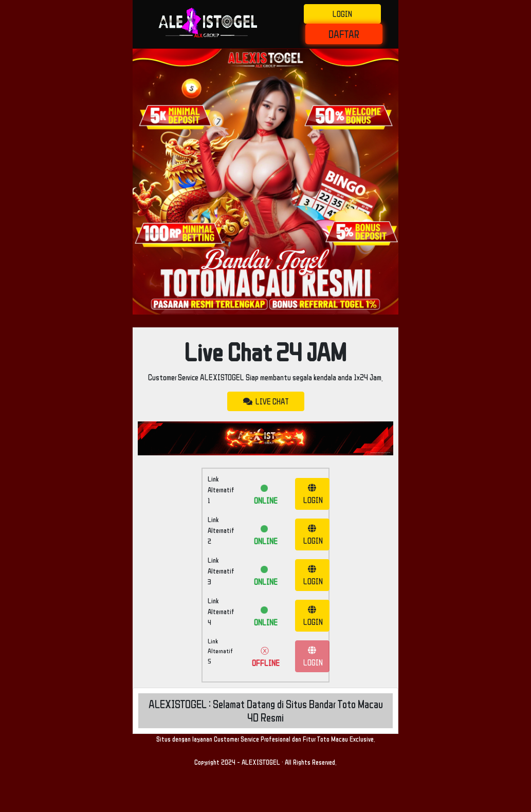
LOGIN (342, 14)
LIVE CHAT (266, 401)
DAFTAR (344, 34)
